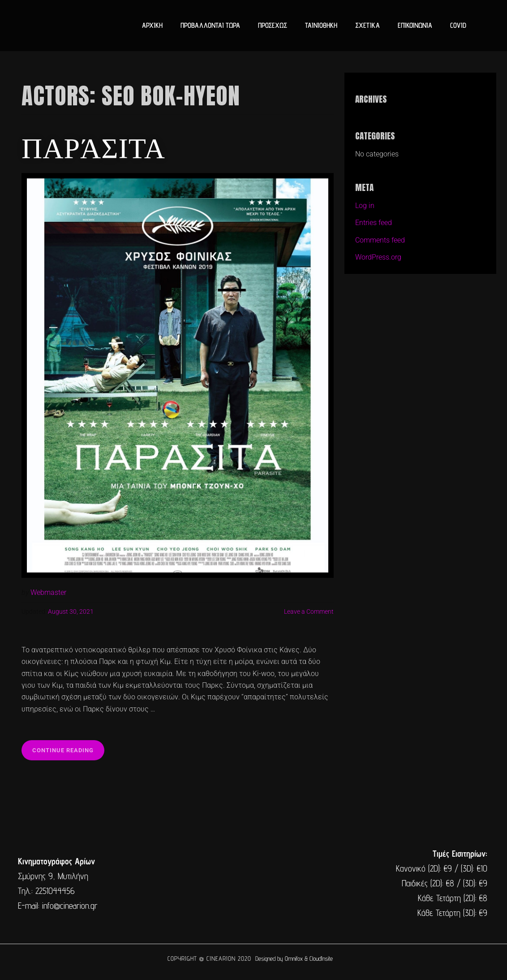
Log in (365, 206)
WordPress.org (378, 257)
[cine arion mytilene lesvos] (253, 884)
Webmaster (48, 592)
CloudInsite (321, 958)
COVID (458, 25)
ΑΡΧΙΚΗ (152, 25)
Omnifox (294, 958)
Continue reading (68, 747)
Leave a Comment (309, 612)
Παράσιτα (93, 146)
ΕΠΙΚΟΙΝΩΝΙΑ (415, 25)
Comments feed (380, 240)
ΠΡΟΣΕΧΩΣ (273, 25)
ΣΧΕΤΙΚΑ (367, 25)
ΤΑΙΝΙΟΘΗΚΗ (321, 25)
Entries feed (374, 223)
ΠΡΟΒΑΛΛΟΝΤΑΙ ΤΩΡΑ (210, 25)
